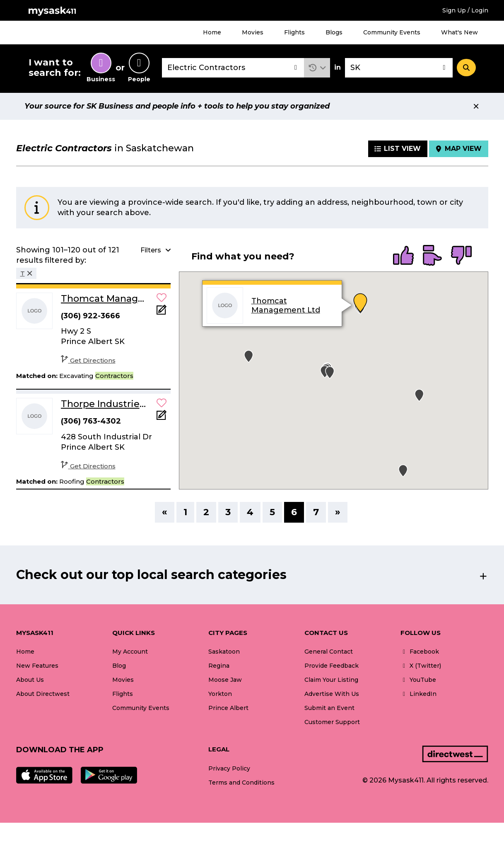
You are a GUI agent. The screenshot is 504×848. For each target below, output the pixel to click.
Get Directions (88, 360)
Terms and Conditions (241, 783)
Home (212, 32)
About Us (30, 680)
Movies (253, 32)
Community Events (392, 32)
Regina (219, 666)
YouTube (418, 680)
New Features (37, 666)
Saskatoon (224, 652)
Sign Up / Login (465, 10)
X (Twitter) (421, 666)
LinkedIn (418, 694)
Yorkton (220, 694)
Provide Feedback (332, 666)
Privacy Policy (229, 768)
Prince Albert (228, 708)
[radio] (403, 256)
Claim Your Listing (331, 680)
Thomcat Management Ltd (286, 306)
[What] (233, 68)
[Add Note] (162, 312)
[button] (317, 68)
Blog (119, 666)
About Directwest (43, 694)
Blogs (334, 32)
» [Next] (338, 512)
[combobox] (233, 68)
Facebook (420, 652)
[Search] (466, 68)
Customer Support (332, 722)
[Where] (399, 68)
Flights (294, 32)
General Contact (329, 652)
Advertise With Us (332, 694)
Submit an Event (329, 708)
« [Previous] (165, 512)
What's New (459, 32)
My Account (130, 652)
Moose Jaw (225, 680)
